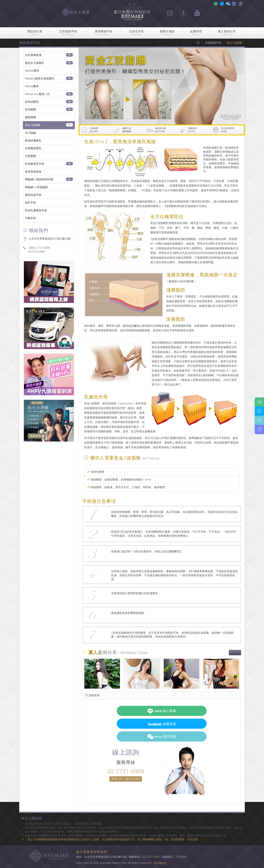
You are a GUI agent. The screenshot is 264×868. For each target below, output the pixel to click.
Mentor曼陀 (32, 71)
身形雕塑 (103, 33)
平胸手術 (30, 218)
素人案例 (227, 33)
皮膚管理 (196, 33)
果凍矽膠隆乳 (33, 141)
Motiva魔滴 (32, 86)
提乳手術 (30, 203)
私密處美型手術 (35, 164)
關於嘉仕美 (35, 33)
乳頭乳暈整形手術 (36, 211)
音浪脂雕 (30, 109)
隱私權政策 (160, 863)
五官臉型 (68, 33)
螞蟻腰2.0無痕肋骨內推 (39, 179)
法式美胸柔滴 (33, 55)
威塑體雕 (30, 117)
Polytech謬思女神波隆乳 (40, 79)
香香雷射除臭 (33, 172)
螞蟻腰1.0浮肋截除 (36, 187)
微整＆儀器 (167, 33)
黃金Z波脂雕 (33, 125)
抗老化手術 (136, 33)
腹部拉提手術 (33, 195)
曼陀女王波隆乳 (35, 63)
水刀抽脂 (30, 133)
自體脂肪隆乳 (33, 148)
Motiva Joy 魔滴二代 (37, 94)
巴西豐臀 (30, 156)
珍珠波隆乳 (32, 102)
